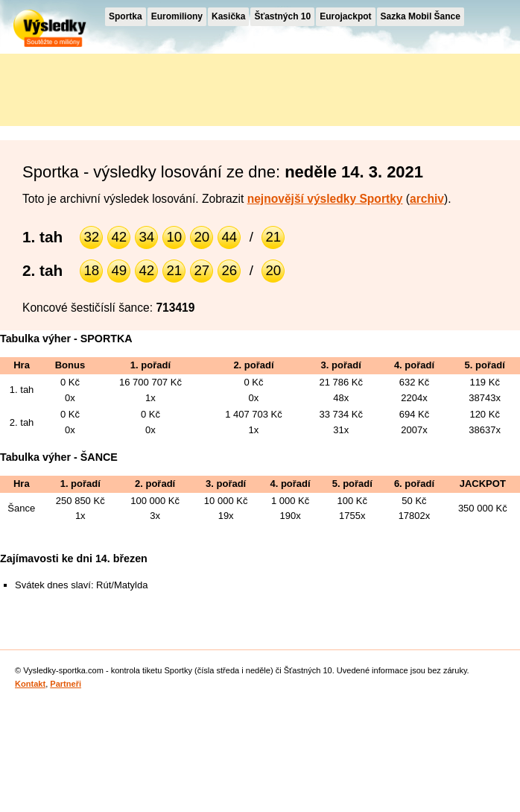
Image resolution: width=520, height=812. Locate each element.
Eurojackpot (345, 16)
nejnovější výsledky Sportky (325, 199)
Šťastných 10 (282, 16)
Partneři (66, 684)
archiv (427, 199)
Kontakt (30, 684)
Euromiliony (177, 16)
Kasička (228, 16)
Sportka (126, 16)
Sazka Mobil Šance (421, 16)
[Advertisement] (134, 87)
